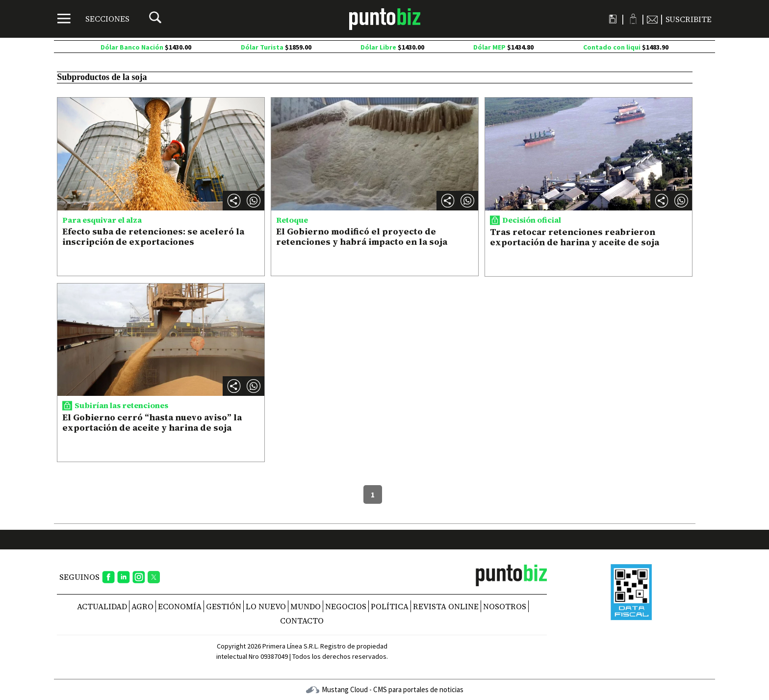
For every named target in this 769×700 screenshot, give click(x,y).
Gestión (224, 606)
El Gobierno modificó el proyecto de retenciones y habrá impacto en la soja (362, 237)
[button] (254, 201)
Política (390, 606)
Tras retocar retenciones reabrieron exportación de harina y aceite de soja (575, 237)
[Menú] (93, 19)
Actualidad (102, 606)
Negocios (346, 606)
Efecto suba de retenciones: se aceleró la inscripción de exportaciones (153, 237)
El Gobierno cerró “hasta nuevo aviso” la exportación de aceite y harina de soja (152, 423)
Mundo (306, 606)
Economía (180, 606)
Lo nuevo (266, 606)
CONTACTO (302, 621)
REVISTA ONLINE (446, 606)
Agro (142, 606)
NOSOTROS (505, 606)
